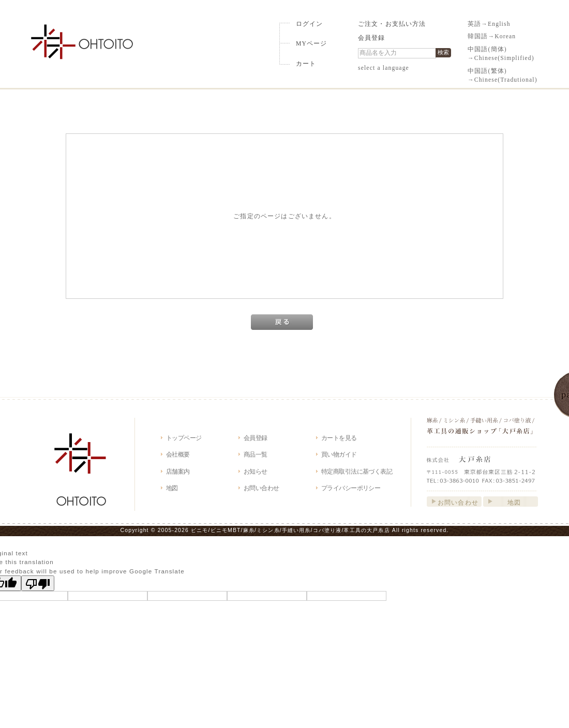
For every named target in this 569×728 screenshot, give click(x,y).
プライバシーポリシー (351, 488)
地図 (172, 488)
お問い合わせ (261, 488)
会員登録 (372, 38)
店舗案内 (178, 471)
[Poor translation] (38, 583)
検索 (443, 52)
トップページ (184, 438)
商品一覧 (256, 454)
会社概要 (178, 454)
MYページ (311, 44)
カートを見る (339, 438)
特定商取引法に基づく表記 (357, 471)
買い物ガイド (339, 454)
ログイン (310, 24)
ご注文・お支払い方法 (392, 24)
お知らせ (256, 471)
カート (306, 64)
